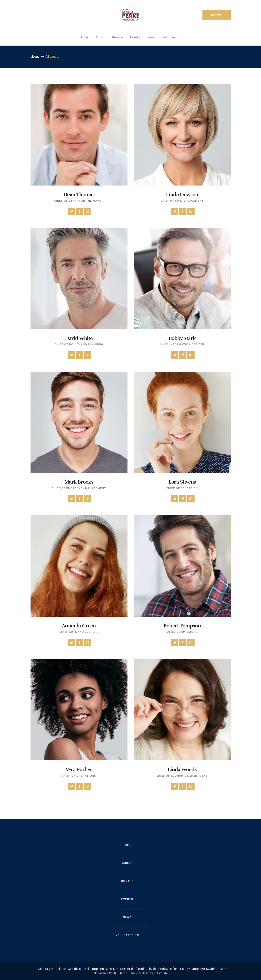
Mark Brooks (79, 482)
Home (35, 56)
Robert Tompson (182, 626)
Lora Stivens (182, 482)
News (127, 917)
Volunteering (127, 935)
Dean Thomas (79, 195)
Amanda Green (79, 626)
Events (127, 899)
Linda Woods (182, 769)
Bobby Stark (182, 338)
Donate (127, 881)
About (127, 863)
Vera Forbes (79, 769)
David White (79, 338)
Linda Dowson (182, 195)
